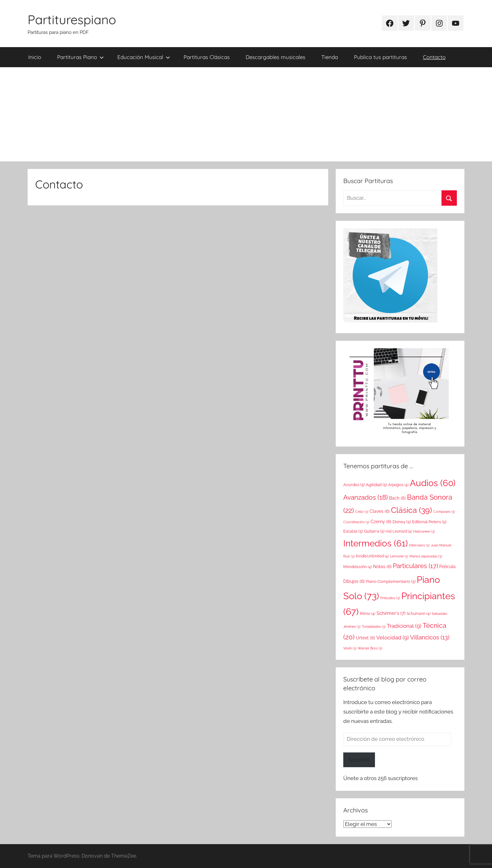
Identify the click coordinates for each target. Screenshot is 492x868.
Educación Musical (144, 57)
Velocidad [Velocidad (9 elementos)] (393, 637)
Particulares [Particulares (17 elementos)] (415, 566)
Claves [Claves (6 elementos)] (380, 511)
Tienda (330, 57)
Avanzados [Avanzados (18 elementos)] (366, 497)
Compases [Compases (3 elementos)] (444, 512)
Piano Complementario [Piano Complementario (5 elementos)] (391, 581)
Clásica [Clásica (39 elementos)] (412, 510)
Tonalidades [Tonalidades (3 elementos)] (374, 627)
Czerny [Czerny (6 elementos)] (381, 522)
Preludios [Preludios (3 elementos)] (390, 598)
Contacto (434, 57)
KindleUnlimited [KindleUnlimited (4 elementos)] (372, 556)
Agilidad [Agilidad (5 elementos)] (376, 485)
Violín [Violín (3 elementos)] (350, 648)
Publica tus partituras (380, 57)
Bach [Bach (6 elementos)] (397, 498)
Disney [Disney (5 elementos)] (402, 522)
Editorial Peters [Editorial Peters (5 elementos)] (429, 522)
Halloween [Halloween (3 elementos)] (424, 531)
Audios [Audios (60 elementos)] (433, 483)
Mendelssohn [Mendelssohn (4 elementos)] (358, 567)
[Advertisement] (246, 114)
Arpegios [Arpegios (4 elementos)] (398, 485)
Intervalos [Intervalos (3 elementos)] (419, 545)
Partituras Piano (80, 57)
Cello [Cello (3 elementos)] (362, 512)
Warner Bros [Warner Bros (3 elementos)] (370, 648)
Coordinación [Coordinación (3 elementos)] (356, 522)
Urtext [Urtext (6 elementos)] (365, 638)
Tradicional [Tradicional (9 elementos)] (404, 626)
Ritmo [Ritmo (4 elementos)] (368, 614)
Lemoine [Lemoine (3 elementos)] (399, 556)
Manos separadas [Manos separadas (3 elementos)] (426, 556)
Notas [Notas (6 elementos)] (382, 567)
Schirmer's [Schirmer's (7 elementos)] (391, 613)
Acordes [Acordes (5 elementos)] (354, 485)
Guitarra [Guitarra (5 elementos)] (374, 531)
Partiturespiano (72, 19)
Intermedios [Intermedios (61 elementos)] (376, 543)
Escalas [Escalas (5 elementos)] (353, 531)
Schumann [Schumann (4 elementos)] (419, 614)
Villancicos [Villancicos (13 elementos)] (430, 637)
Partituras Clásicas (207, 57)
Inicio (35, 57)
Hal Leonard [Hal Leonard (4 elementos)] (399, 531)
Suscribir (359, 760)
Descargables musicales (275, 57)
